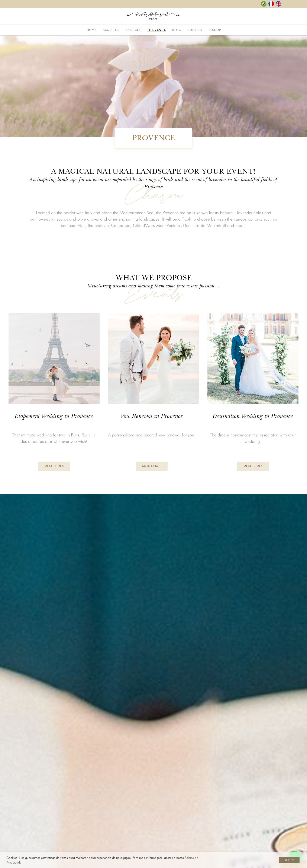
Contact (195, 30)
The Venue (156, 30)
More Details (54, 468)
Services (133, 30)
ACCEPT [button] (289, 860)
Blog (177, 30)
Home (91, 30)
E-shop (215, 30)
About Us (111, 30)
